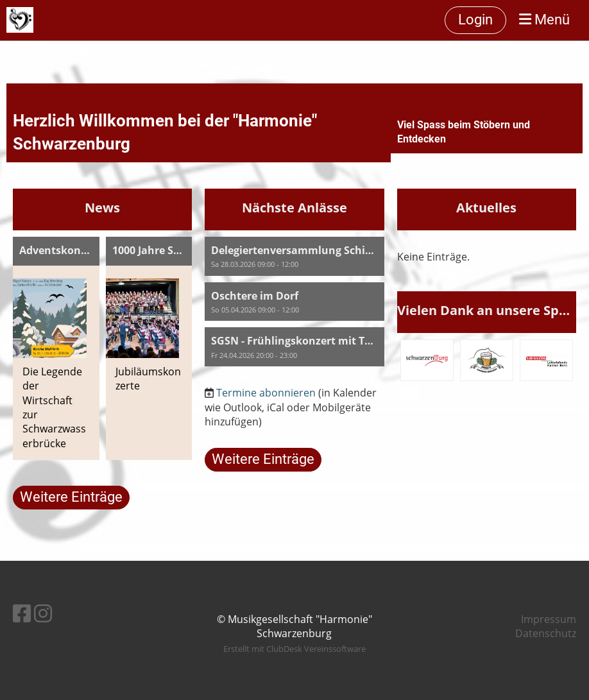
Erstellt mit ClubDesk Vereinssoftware (294, 649)
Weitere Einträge (71, 497)
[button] (294, 256)
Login (475, 20)
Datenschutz (546, 633)
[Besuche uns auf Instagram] (43, 613)
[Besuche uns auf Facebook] (22, 613)
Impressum (549, 619)
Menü (544, 20)
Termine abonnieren (266, 393)
